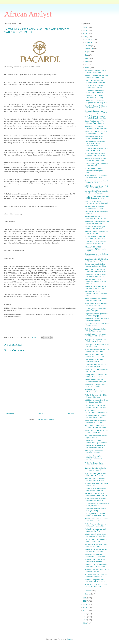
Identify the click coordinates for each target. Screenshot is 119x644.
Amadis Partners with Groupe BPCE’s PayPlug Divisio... (95, 335)
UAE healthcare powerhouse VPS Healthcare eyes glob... (97, 222)
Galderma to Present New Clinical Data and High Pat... (97, 320)
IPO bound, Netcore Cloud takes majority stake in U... (96, 149)
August (88, 52)
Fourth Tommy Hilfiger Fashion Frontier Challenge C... (96, 305)
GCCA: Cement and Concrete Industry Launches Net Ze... (95, 155)
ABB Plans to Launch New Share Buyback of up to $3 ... (96, 401)
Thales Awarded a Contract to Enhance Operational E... (95, 525)
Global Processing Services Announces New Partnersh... (96, 426)
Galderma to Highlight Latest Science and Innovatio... (95, 386)
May (87, 61)
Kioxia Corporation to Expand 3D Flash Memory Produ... (96, 474)
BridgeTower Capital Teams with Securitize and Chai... (96, 432)
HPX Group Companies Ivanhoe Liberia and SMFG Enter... (96, 76)
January (88, 594)
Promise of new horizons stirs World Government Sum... (95, 160)
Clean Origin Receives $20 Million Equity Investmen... (97, 505)
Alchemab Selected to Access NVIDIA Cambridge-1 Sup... (95, 499)
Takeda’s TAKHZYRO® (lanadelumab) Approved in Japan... (95, 249)
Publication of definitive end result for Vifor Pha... (97, 345)
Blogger (70, 639)
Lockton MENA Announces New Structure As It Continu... (96, 550)
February (89, 591)
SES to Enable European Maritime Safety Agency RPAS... (94, 171)
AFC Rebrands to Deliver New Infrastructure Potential (95, 243)
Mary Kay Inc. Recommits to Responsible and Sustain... (95, 406)
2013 (85, 623)
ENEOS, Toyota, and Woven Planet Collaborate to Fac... (95, 515)
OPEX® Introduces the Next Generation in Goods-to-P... (95, 238)
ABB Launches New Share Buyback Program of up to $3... (97, 102)
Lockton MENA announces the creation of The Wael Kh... (95, 287)
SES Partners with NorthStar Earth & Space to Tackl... (95, 92)
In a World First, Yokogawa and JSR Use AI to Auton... (96, 540)
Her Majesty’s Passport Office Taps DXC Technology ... (95, 71)
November (89, 42)
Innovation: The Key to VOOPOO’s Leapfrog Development (93, 458)
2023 (85, 33)
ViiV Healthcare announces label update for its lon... (96, 437)
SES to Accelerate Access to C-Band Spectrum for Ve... (96, 586)
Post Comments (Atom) (45, 419)
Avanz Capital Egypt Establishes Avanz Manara (96, 165)
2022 (85, 37)
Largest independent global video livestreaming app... (96, 315)
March (88, 68)
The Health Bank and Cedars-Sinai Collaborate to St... (95, 87)
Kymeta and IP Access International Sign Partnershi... (96, 442)
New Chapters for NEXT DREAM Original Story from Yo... (96, 260)
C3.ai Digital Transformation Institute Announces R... (94, 452)
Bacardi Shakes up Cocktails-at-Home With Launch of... (96, 107)
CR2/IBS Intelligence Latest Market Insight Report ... (94, 391)
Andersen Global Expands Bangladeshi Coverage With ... (96, 555)
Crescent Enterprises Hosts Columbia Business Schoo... (96, 581)
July (87, 55)
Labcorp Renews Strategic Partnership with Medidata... (95, 81)
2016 (85, 614)
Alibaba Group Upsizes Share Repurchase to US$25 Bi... (95, 535)
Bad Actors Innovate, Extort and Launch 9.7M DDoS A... (96, 576)
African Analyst (28, 14)
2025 (85, 27)
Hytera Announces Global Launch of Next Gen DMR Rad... (97, 350)
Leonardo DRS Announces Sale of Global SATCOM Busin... (96, 566)
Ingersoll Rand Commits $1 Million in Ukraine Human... (97, 325)
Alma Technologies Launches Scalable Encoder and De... (95, 117)
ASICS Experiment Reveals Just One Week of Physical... (96, 187)
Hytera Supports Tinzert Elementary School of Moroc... (96, 411)
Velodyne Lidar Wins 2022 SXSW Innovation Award (97, 571)
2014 (85, 620)
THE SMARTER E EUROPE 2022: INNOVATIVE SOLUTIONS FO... (95, 143)
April (87, 64)
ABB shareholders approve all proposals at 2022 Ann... (95, 421)
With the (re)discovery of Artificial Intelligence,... (96, 484)
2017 (85, 610)
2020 (85, 601)
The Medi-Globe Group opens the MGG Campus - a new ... (97, 197)
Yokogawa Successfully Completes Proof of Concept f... (97, 202)
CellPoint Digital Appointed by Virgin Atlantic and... (95, 330)
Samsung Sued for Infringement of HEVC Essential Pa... (96, 228)
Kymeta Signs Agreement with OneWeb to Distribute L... (95, 489)
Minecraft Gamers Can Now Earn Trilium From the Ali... (96, 233)
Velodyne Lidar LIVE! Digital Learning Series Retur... (95, 561)
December (89, 39)
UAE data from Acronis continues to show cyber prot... (96, 545)
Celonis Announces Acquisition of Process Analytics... (96, 255)
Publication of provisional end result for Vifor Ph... (95, 530)
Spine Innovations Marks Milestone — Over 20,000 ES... (97, 217)
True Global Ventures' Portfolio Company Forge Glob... (95, 365)
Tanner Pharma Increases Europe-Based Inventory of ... (96, 381)
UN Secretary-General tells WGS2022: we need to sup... (96, 127)
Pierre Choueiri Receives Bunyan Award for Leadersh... (96, 520)
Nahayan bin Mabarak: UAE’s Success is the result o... (95, 469)
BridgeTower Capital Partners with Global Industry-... (97, 371)
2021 (85, 598)
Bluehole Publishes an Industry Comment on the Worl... (96, 177)
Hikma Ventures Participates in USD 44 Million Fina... (96, 299)
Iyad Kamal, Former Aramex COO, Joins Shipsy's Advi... (95, 270)
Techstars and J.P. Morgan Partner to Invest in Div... (94, 207)
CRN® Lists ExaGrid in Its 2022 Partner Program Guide (96, 132)
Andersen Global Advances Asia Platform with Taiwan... (96, 192)
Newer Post (10, 413)
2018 (85, 607)
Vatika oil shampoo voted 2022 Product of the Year (96, 396)
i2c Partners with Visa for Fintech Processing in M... (96, 182)
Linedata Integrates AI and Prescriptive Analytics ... (94, 137)
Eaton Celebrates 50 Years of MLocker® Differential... (95, 416)
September (89, 49)
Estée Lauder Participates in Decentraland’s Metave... (95, 447)
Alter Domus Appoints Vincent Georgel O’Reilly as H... (95, 510)
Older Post (71, 413)
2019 (85, 604)
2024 (85, 30)
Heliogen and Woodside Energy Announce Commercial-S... (96, 265)
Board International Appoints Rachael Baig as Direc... (95, 479)
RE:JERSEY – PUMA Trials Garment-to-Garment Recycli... (96, 495)
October (88, 46)
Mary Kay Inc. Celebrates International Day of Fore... (95, 355)
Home (41, 413)
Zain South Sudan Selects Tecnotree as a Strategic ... (95, 97)
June (87, 58)
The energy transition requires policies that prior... (95, 310)
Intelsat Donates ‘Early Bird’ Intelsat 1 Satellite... (94, 360)
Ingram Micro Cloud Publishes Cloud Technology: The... (95, 275)
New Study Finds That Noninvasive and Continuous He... (96, 293)
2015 (85, 617)
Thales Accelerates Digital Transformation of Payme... (95, 464)
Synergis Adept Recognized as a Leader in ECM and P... (96, 376)
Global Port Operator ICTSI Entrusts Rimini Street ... (94, 122)
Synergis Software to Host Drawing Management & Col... (96, 112)
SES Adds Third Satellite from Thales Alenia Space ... (95, 340)
